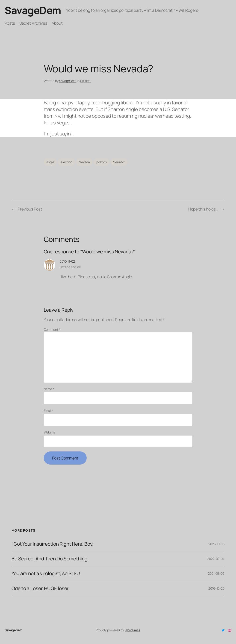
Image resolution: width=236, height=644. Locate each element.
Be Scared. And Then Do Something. (50, 559)
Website (50, 432)
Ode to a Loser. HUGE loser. (40, 588)
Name (49, 389)
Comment (52, 329)
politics (102, 162)
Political (86, 81)
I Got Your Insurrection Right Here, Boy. (52, 544)
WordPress (132, 630)
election (66, 162)
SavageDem (33, 10)
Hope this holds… (203, 209)
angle (50, 162)
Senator (119, 162)
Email (49, 411)
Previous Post (30, 209)
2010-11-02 (67, 261)
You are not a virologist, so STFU (46, 573)
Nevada (84, 162)
